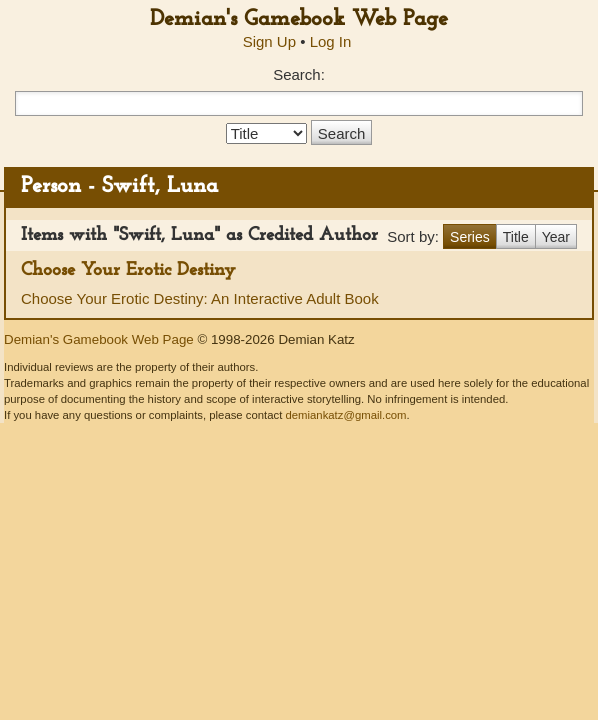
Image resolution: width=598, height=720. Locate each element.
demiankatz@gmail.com (345, 415)
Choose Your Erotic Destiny (128, 270)
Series (470, 237)
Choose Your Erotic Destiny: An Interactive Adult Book (200, 298)
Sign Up (269, 41)
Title (516, 237)
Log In (331, 41)
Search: (299, 74)
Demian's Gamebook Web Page (299, 19)
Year (556, 237)
